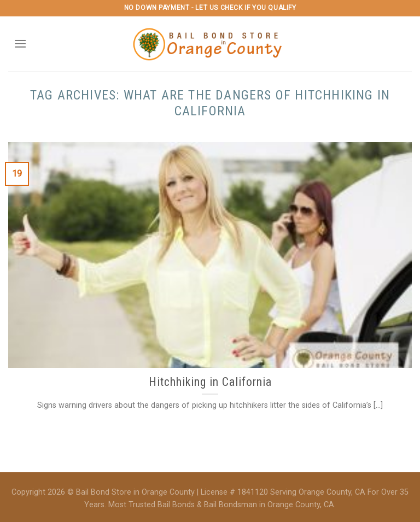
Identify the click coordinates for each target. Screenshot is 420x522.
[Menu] (20, 43)
